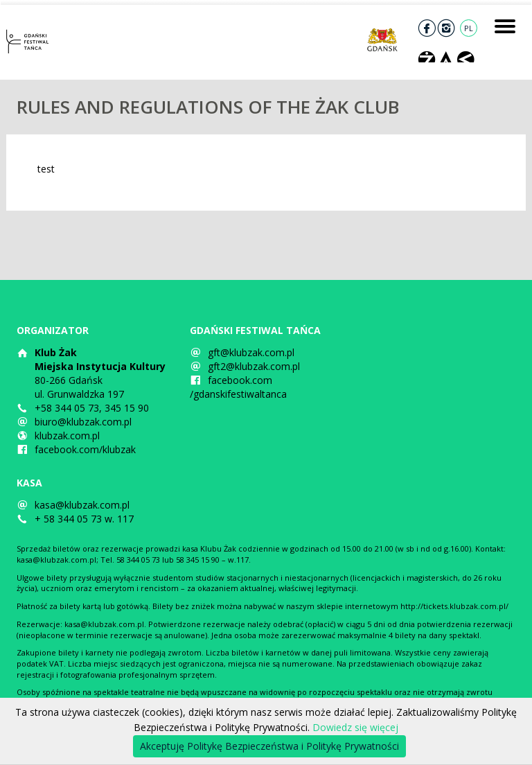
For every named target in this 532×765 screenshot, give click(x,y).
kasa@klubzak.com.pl (82, 505)
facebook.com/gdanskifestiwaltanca (238, 387)
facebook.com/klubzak (85, 449)
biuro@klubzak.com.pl (83, 422)
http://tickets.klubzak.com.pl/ (454, 606)
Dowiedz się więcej (355, 727)
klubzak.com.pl (67, 436)
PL (469, 28)
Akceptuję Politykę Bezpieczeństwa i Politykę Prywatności (269, 746)
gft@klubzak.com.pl (251, 352)
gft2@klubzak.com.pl (254, 366)
